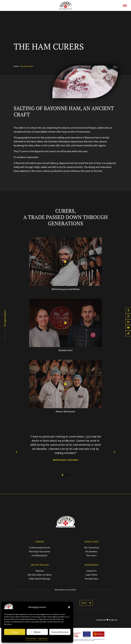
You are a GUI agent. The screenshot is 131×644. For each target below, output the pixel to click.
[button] (69, 607)
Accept (15, 632)
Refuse (37, 632)
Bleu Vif (114, 620)
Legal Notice (43, 638)
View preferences (60, 632)
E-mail (41, 596)
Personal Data (31, 638)
